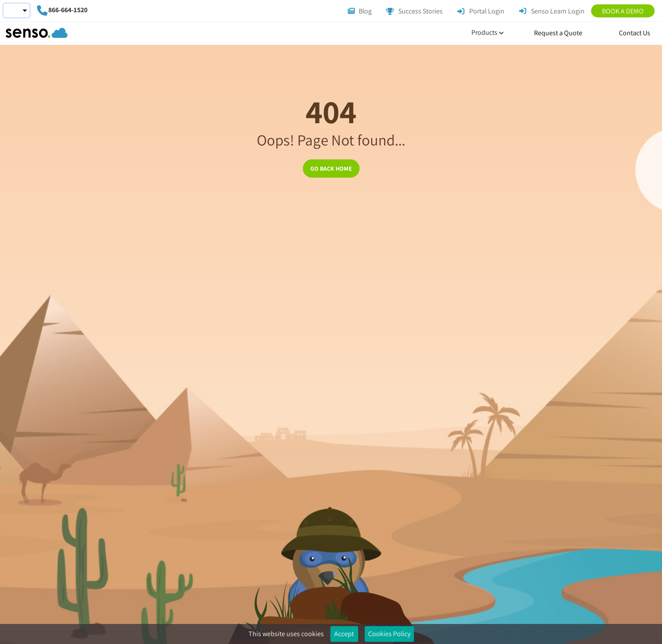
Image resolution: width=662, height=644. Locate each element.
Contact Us (635, 33)
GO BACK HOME (331, 169)
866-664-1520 (68, 10)
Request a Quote (558, 33)
